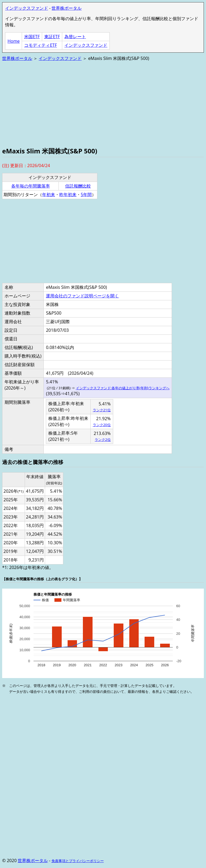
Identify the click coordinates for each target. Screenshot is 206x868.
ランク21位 (102, 410)
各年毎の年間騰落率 (31, 186)
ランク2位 (103, 440)
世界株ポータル (67, 8)
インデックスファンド (27, 8)
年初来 (49, 195)
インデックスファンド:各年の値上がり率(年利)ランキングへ (123, 388)
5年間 (86, 195)
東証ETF (52, 37)
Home (14, 41)
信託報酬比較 (78, 186)
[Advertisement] (103, 103)
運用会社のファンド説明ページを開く (82, 296)
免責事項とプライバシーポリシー (78, 861)
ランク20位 (102, 425)
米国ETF (32, 37)
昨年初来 (68, 195)
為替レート (75, 37)
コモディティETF (41, 45)
